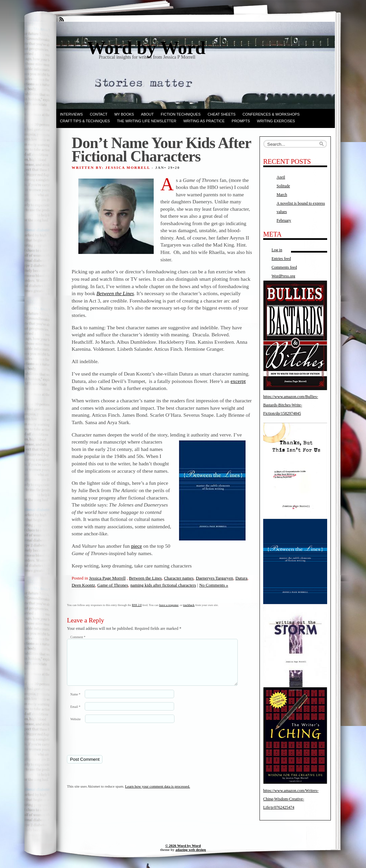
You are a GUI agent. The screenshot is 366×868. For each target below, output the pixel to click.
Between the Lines (145, 578)
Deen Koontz (83, 585)
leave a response (169, 605)
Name (75, 702)
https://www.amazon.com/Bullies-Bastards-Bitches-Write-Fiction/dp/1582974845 (291, 405)
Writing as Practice (204, 121)
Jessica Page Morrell (107, 578)
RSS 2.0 (137, 605)
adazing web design (191, 850)
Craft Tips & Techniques (85, 121)
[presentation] (113, 747)
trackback (189, 605)
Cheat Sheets (222, 114)
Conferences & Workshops (271, 114)
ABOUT (147, 114)
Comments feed (284, 267)
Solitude (283, 186)
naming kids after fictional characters (163, 585)
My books (124, 114)
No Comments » (214, 585)
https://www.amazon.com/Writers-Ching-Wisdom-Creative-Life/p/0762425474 (291, 799)
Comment (78, 637)
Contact (98, 114)
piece (136, 546)
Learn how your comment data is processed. (158, 794)
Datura (241, 578)
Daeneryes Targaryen (215, 578)
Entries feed (281, 259)
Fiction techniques (181, 114)
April (281, 177)
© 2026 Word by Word (183, 846)
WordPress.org (283, 276)
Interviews (71, 114)
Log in (277, 250)
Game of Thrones (113, 585)
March (282, 195)
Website (76, 727)
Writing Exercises (276, 121)
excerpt (238, 381)
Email (75, 715)
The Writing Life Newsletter (147, 121)
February (284, 220)
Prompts (241, 121)
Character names (179, 578)
